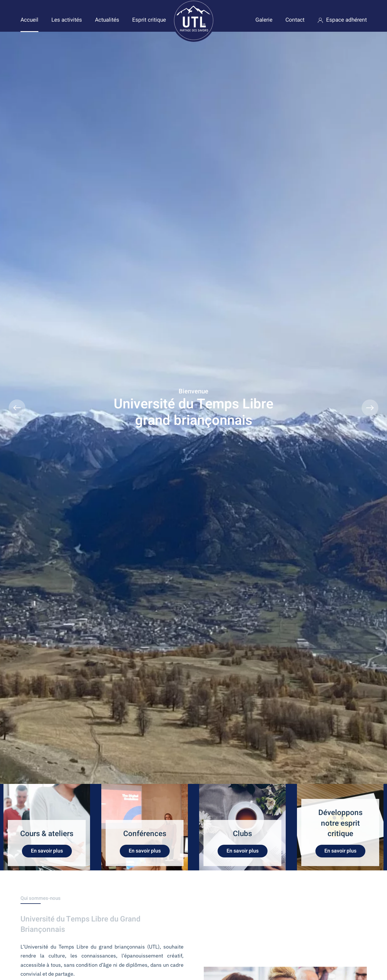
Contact (295, 20)
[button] (17, 408)
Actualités (107, 20)
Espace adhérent (342, 20)
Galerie (264, 20)
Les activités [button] (67, 20)
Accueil (29, 20)
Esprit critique (149, 20)
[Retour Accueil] (194, 20)
